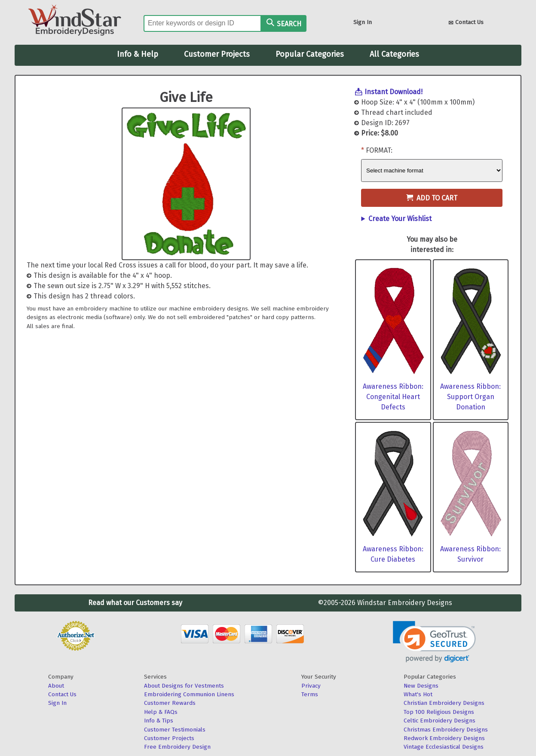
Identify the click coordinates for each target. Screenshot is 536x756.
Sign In (363, 22)
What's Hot (418, 694)
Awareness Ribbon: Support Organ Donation (470, 397)
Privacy (311, 686)
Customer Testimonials (175, 730)
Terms (310, 694)
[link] (434, 642)
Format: (379, 150)
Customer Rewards (170, 703)
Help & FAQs (161, 712)
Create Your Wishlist (400, 219)
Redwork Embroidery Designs (444, 738)
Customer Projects (217, 54)
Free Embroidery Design (177, 747)
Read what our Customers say (135, 603)
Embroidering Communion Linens (189, 694)
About (56, 686)
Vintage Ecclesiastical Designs (444, 747)
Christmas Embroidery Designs (446, 730)
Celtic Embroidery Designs (440, 721)
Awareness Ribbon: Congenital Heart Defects (393, 397)
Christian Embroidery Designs (444, 703)
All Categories (394, 54)
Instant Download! (394, 92)
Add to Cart (432, 198)
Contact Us (466, 23)
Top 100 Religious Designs (439, 712)
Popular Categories (310, 54)
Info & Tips (159, 721)
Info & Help (138, 54)
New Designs (421, 686)
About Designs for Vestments (184, 686)
